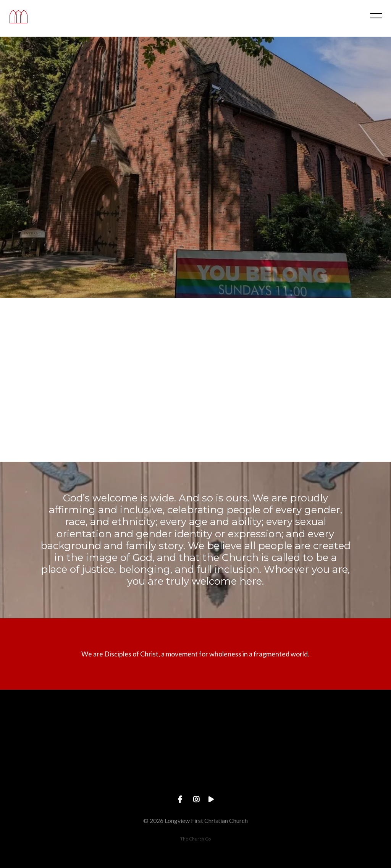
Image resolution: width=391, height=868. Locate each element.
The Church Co (195, 839)
